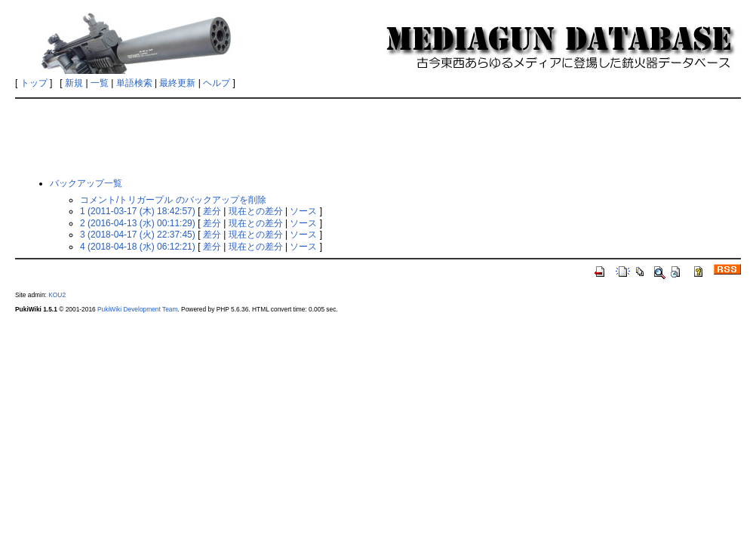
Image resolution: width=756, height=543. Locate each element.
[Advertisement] (381, 137)
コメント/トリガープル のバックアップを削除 (173, 200)
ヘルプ (217, 83)
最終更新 (177, 83)
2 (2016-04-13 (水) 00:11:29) (138, 223)
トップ (34, 83)
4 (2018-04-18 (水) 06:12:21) (138, 247)
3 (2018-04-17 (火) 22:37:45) (138, 235)
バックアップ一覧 (86, 183)
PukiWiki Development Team (137, 309)
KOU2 (57, 295)
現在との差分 (256, 211)
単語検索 (134, 83)
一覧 (100, 83)
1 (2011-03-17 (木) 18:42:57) (138, 211)
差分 (212, 211)
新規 (74, 83)
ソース (303, 211)
